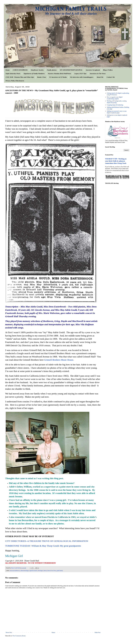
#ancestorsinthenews (15, 571)
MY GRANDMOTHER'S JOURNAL (71, 70)
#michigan (40, 571)
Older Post (98, 633)
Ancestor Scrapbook (93, 70)
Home (8, 70)
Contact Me (111, 77)
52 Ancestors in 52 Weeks (58, 77)
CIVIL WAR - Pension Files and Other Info (20, 77)
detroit (45, 571)
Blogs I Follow (108, 70)
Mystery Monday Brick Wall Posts (60, 74)
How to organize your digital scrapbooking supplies (115, 98)
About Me (100, 77)
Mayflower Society (37, 70)
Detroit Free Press (52, 571)
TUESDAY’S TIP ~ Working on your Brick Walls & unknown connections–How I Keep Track (116, 161)
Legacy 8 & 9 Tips (80, 74)
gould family (60, 571)
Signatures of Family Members (34, 74)
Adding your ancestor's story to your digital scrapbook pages (117, 112)
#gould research (33, 571)
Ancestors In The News (98, 74)
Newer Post (9, 633)
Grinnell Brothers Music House (59, 360)
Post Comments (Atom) (19, 636)
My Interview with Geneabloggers (82, 77)
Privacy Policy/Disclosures (15, 81)
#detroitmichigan (25, 571)
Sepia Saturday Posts (13, 74)
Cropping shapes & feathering (115, 105)
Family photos (52, 70)
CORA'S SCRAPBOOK (20, 70)
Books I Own (42, 77)
